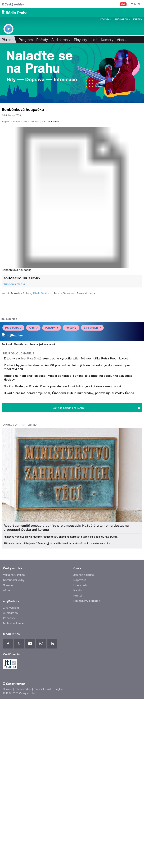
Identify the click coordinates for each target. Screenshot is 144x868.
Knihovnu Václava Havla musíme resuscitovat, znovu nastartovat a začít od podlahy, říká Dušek (60, 659)
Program (106, 19)
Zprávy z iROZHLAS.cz (20, 548)
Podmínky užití (43, 812)
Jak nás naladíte (84, 698)
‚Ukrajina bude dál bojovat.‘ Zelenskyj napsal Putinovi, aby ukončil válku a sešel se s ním (57, 666)
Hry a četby (13, 409)
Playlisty (80, 40)
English (59, 812)
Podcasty (9, 741)
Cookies (8, 812)
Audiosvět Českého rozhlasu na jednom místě (28, 425)
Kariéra (78, 713)
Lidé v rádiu (81, 708)
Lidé (94, 40)
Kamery (138, 19)
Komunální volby (14, 703)
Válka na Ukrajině (14, 698)
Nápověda (80, 703)
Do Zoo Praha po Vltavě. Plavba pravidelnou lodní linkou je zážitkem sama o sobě (76, 489)
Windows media (14, 365)
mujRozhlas (9, 400)
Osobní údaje (23, 812)
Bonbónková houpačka (17, 351)
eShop (7, 713)
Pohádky (52, 409)
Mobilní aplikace (13, 746)
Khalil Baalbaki (42, 374)
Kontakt (78, 718)
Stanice (8, 708)
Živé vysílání (92, 409)
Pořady (42, 40)
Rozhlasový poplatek (87, 723)
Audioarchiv (122, 19)
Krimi (33, 409)
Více (122, 40)
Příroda (8, 40)
